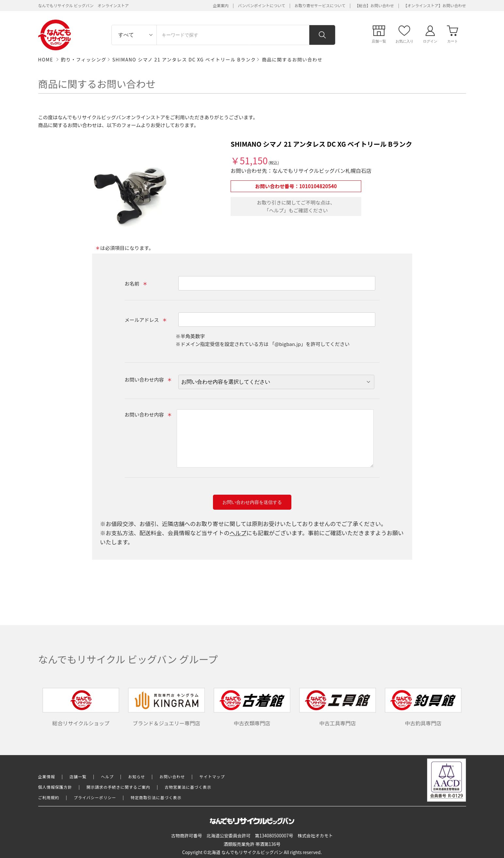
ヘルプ (238, 533)
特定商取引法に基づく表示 (156, 797)
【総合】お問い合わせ (374, 5)
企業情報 (47, 776)
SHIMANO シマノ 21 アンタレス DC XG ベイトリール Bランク (184, 59)
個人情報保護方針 (55, 787)
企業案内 (221, 5)
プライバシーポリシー (95, 797)
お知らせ (137, 776)
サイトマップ (212, 776)
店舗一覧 (78, 776)
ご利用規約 (49, 797)
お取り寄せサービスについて (320, 5)
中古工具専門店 (338, 707)
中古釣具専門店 (423, 707)
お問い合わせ (172, 776)
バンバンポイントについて (261, 5)
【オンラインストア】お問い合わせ (435, 5)
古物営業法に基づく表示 (188, 787)
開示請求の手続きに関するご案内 (118, 787)
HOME (46, 59)
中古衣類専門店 (252, 707)
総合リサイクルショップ (81, 707)
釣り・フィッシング (84, 59)
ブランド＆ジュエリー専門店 (167, 707)
